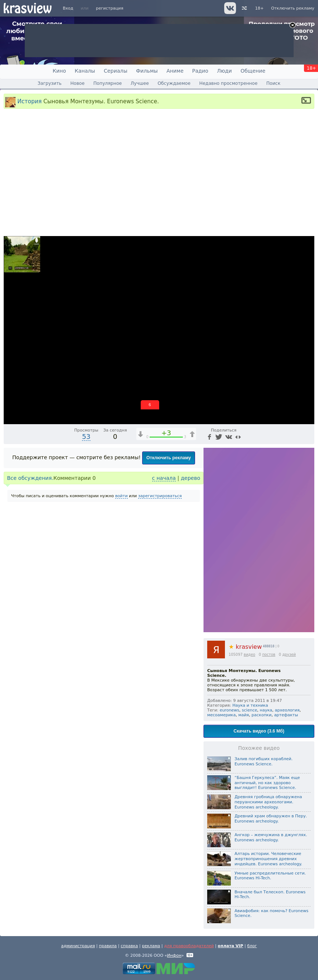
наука (266, 710)
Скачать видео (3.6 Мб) (259, 731)
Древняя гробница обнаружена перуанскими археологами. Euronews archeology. (268, 802)
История (30, 101)
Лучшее (140, 83)
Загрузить (50, 83)
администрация (78, 946)
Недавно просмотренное (229, 83)
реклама (151, 946)
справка (129, 946)
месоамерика (221, 715)
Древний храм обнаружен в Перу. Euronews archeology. (271, 819)
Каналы (85, 71)
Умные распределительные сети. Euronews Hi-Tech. (270, 876)
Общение (253, 71)
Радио (200, 71)
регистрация (110, 8)
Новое (77, 83)
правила (108, 946)
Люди (224, 71)
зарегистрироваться (160, 496)
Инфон (174, 955)
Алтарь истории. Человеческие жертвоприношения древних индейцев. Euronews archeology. (268, 859)
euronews (230, 710)
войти (122, 496)
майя (244, 715)
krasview (245, 647)
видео (249, 655)
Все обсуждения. (30, 478)
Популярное (108, 83)
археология (287, 710)
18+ (259, 8)
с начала (164, 478)
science (249, 710)
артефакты (286, 715)
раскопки (261, 715)
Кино (59, 71)
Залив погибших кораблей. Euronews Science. (264, 761)
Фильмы (147, 71)
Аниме (175, 71)
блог (252, 946)
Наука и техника (250, 705)
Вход (68, 8)
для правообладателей (189, 946)
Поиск (273, 83)
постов (269, 655)
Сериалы (116, 71)
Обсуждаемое (174, 83)
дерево (190, 478)
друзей (289, 655)
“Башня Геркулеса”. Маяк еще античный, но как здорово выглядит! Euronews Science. (267, 783)
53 (86, 437)
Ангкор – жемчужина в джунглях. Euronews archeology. (271, 837)
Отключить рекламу (293, 8)
